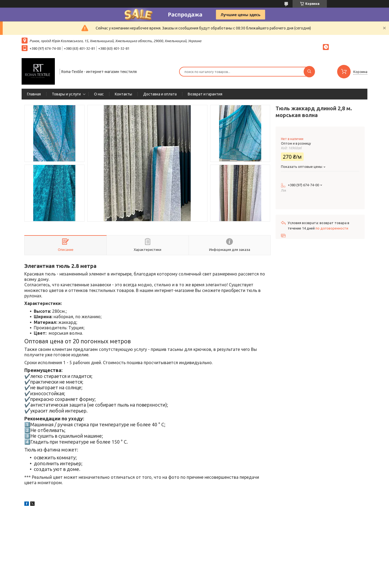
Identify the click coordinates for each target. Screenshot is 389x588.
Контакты (123, 94)
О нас (99, 94)
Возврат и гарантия (205, 94)
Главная (34, 94)
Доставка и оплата (160, 94)
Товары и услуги (66, 94)
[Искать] (309, 72)
